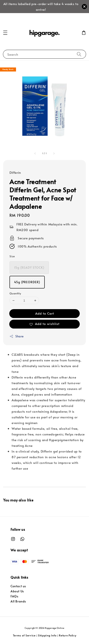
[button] (5, 33)
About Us (17, 591)
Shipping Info (47, 635)
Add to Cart (45, 313)
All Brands (18, 601)
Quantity (15, 293)
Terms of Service (24, 635)
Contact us (18, 586)
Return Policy (67, 635)
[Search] (79, 54)
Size (12, 256)
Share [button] (17, 336)
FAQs (14, 596)
